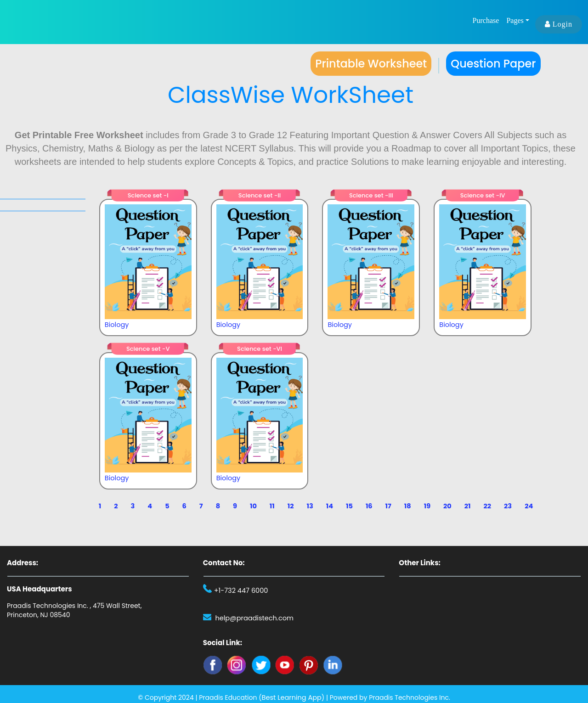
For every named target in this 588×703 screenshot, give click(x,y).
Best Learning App (292, 697)
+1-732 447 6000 (240, 591)
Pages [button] (515, 21)
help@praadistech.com (253, 618)
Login (559, 24)
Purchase (486, 21)
